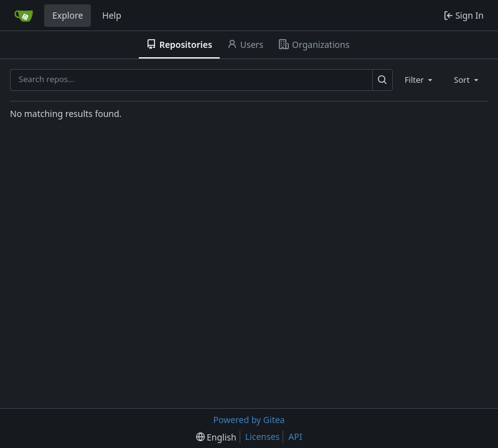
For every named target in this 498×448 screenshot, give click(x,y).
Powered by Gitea (249, 420)
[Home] (24, 16)
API (295, 436)
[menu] (216, 437)
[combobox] (420, 80)
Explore (68, 15)
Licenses (263, 436)
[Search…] (383, 80)
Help (112, 15)
